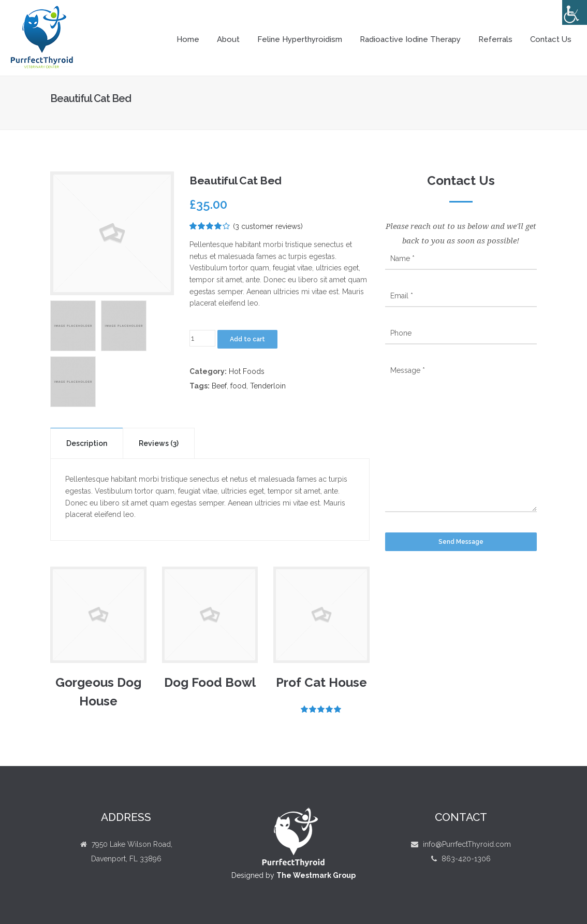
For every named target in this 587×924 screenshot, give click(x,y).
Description (87, 443)
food (238, 386)
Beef (219, 386)
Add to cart (247, 339)
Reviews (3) (159, 443)
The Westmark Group (316, 875)
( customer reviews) (268, 226)
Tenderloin (268, 386)
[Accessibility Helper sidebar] (575, 12)
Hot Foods (247, 371)
